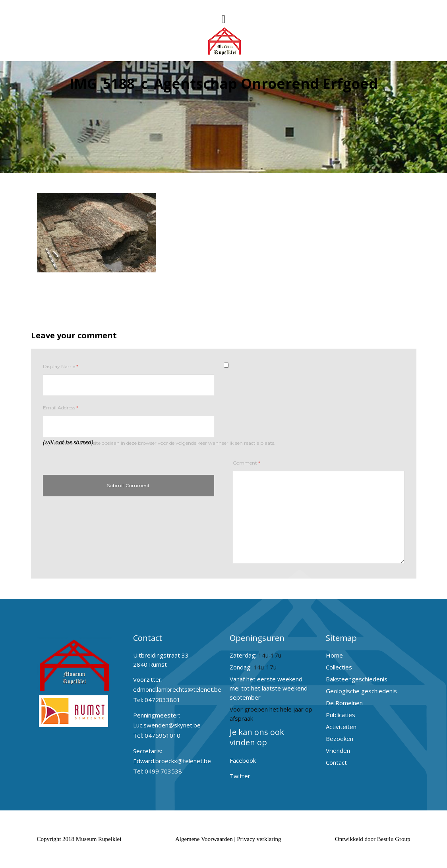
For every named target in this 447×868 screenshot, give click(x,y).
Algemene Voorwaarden (204, 839)
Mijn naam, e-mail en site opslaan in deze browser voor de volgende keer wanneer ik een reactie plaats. (159, 443)
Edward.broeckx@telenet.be (172, 761)
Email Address (61, 408)
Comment (247, 463)
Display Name (61, 366)
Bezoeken (340, 739)
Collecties (339, 667)
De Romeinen (344, 703)
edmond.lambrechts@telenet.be (177, 689)
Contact (336, 762)
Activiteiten (341, 727)
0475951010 (163, 735)
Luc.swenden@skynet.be (167, 725)
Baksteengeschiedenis (357, 679)
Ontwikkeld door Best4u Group (373, 839)
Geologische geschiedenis (361, 691)
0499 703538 (163, 771)
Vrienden (338, 750)
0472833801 (163, 700)
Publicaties (341, 715)
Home (334, 655)
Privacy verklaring (259, 839)
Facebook (243, 760)
